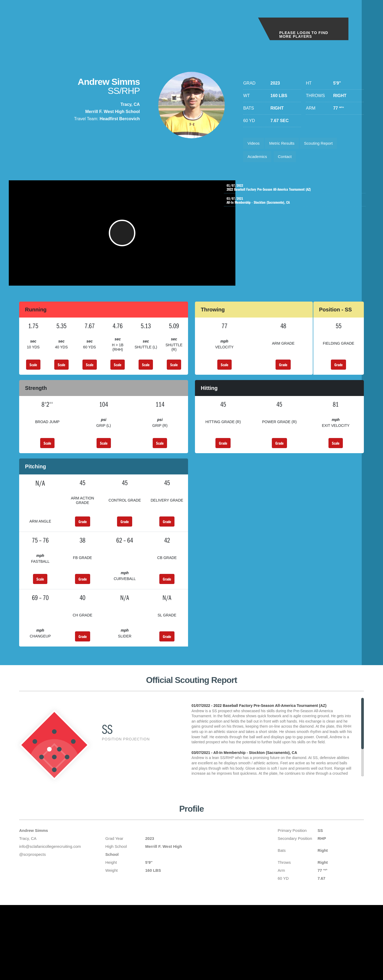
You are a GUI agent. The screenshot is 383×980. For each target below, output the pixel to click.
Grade (283, 373)
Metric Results (285, 144)
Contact (288, 159)
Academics (258, 159)
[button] (125, 239)
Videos (254, 144)
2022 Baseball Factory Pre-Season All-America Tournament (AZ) (296, 191)
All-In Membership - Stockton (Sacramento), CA (296, 205)
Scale (33, 373)
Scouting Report (324, 144)
